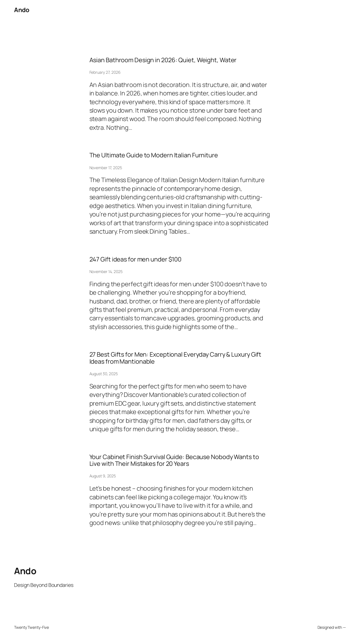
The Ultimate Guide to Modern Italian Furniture (154, 155)
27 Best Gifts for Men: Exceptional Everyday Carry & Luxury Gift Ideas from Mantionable (175, 358)
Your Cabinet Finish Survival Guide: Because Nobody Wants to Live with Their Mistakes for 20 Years (174, 460)
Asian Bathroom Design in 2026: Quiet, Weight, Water (163, 60)
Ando (22, 10)
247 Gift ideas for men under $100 (136, 259)
